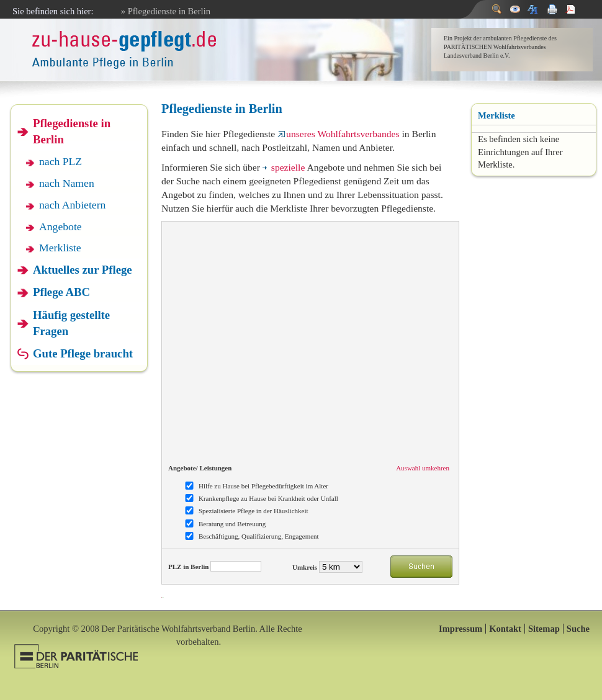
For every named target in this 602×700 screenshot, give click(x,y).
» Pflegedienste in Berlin (166, 11)
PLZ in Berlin (188, 567)
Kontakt (505, 629)
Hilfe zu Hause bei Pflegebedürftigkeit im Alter (263, 486)
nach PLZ (61, 161)
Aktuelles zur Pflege (83, 270)
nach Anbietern (72, 205)
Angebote (61, 227)
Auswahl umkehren (423, 468)
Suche (578, 629)
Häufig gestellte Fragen (71, 323)
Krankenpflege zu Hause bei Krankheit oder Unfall (268, 498)
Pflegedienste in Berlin (72, 131)
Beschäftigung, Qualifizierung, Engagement (259, 536)
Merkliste (60, 248)
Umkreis (305, 567)
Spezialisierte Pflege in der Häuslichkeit (254, 511)
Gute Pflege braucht (83, 353)
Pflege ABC (61, 292)
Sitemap (544, 629)
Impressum (460, 629)
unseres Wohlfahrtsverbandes (339, 134)
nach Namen (67, 183)
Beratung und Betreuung (232, 524)
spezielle (284, 167)
